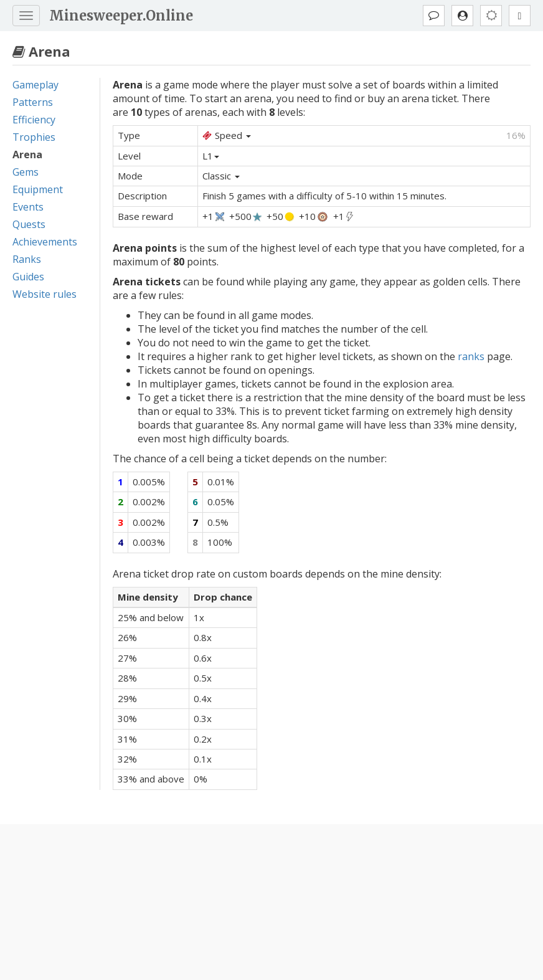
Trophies (34, 137)
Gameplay (35, 85)
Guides (28, 277)
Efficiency (34, 120)
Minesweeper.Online (121, 16)
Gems (26, 172)
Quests (29, 224)
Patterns (33, 102)
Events (28, 207)
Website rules (45, 294)
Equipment (38, 189)
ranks (471, 356)
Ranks (27, 259)
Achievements (45, 242)
